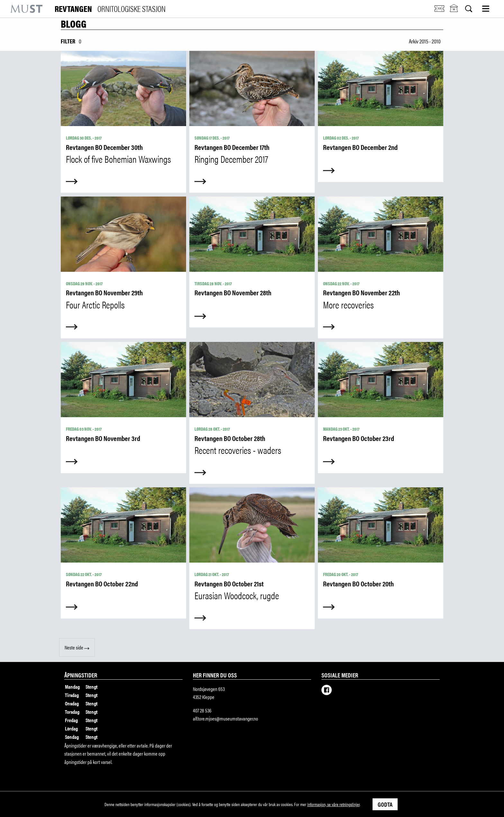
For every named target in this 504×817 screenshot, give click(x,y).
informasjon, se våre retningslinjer (333, 804)
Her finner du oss (215, 675)
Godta (385, 804)
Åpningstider (81, 675)
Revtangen (110, 9)
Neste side (77, 647)
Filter (68, 41)
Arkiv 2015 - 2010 (425, 41)
